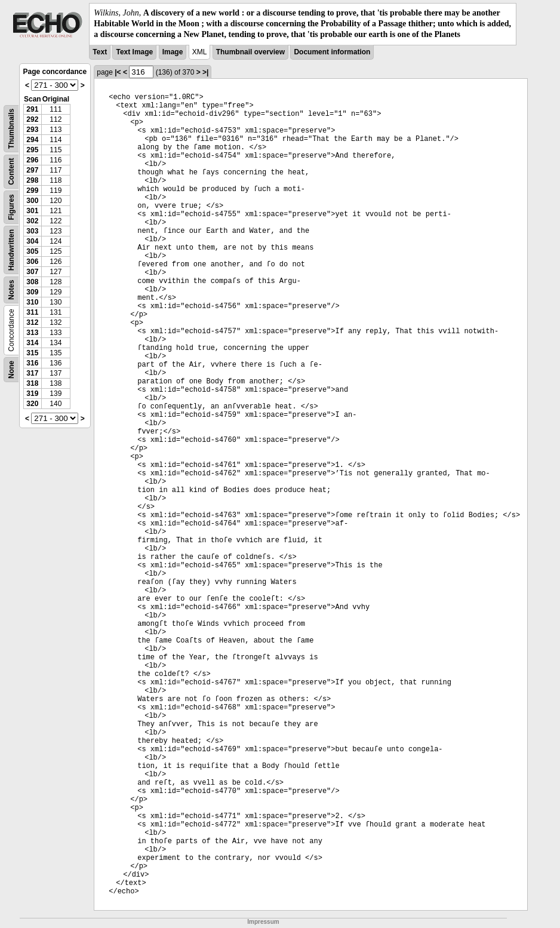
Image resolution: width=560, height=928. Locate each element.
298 (32, 180)
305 (32, 251)
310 (32, 302)
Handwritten (11, 249)
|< (118, 72)
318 (32, 383)
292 (32, 119)
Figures (11, 207)
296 (32, 160)
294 (32, 140)
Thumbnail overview (250, 52)
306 (32, 262)
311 (32, 312)
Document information (332, 52)
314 (32, 343)
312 (32, 322)
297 (32, 170)
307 (32, 272)
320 (32, 404)
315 (32, 353)
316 (32, 363)
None (11, 370)
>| (205, 72)
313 (32, 333)
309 (32, 292)
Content (11, 171)
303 (32, 231)
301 (32, 211)
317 (32, 373)
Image (173, 52)
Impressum (263, 922)
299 (32, 190)
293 (32, 130)
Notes (11, 289)
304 (32, 241)
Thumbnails (11, 128)
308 (32, 282)
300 (32, 201)
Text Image (134, 52)
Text (100, 52)
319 (32, 394)
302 (32, 221)
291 (32, 109)
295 (32, 150)
